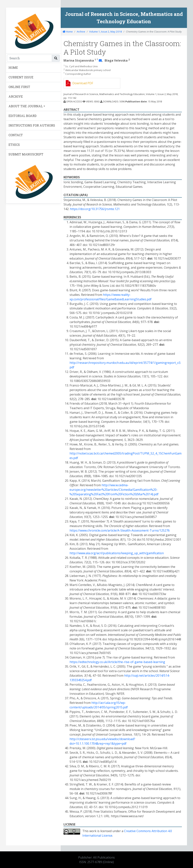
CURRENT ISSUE (21, 77)
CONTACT (16, 135)
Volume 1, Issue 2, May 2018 (106, 32)
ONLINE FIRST (19, 87)
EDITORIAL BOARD (23, 116)
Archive (81, 32)
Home (68, 32)
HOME (13, 68)
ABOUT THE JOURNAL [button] (26, 106)
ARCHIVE (16, 96)
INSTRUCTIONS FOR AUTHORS (32, 125)
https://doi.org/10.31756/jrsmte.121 (95, 209)
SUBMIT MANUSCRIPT (26, 154)
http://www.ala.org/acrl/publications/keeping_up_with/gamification (117, 553)
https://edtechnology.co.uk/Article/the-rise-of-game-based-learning (117, 662)
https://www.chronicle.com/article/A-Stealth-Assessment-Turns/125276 (120, 530)
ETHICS (14, 145)
